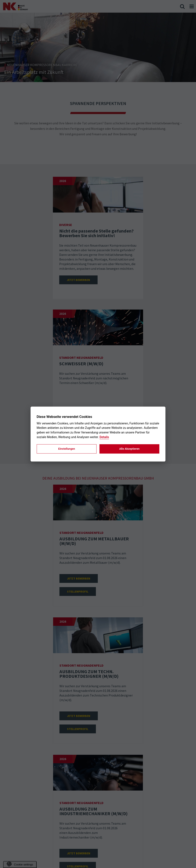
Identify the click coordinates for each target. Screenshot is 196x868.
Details (104, 437)
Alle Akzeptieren (129, 449)
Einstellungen (67, 449)
